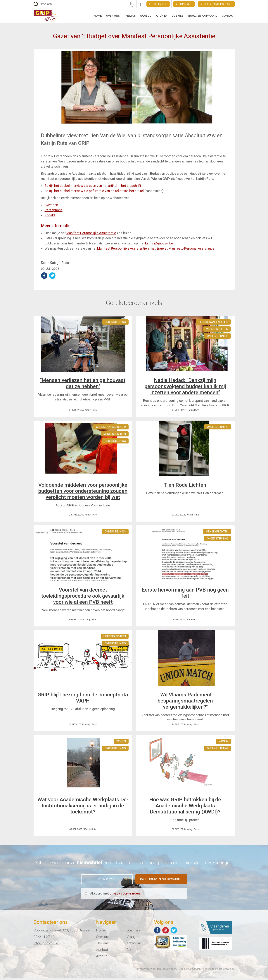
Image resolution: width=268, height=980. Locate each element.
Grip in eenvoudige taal (217, 4)
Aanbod (146, 17)
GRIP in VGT (185, 4)
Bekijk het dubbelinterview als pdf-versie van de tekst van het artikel (94, 192)
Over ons (113, 17)
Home (98, 17)
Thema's (130, 17)
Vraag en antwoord (202, 17)
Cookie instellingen (190, 971)
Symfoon (51, 207)
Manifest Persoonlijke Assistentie (91, 235)
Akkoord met (115, 895)
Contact (228, 17)
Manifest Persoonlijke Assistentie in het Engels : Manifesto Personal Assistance (156, 250)
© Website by (218, 971)
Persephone (54, 212)
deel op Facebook (44, 277)
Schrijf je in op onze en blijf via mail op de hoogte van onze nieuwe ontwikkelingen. (134, 864)
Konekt (50, 217)
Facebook (141, 4)
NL (132, 4)
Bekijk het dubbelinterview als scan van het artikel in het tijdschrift (93, 187)
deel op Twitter (52, 277)
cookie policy (170, 971)
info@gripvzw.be (46, 945)
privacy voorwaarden (125, 895)
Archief (161, 17)
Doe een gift (159, 4)
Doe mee (177, 17)
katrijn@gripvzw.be (159, 245)
